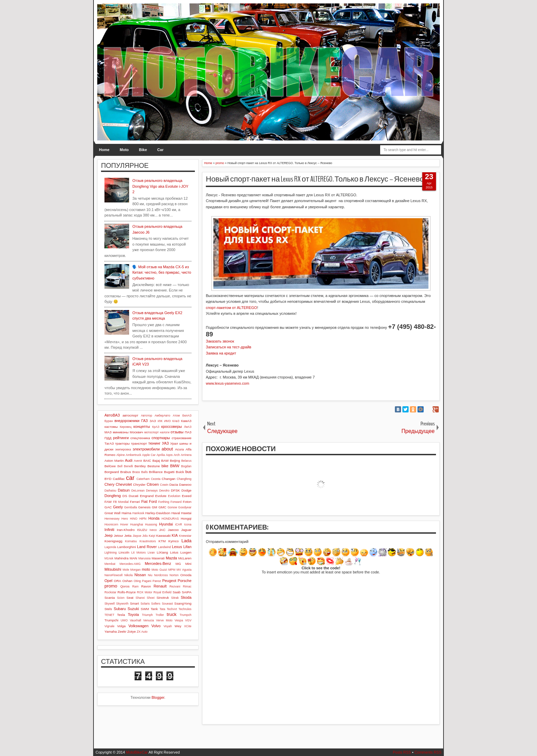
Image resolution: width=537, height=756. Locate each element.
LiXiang (163, 552)
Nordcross (161, 575)
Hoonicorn (111, 524)
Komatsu (131, 541)
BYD (108, 479)
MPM (172, 570)
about (167, 449)
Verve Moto (164, 620)
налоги (165, 432)
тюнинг (154, 443)
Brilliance (156, 472)
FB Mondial (121, 502)
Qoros (125, 586)
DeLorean (138, 491)
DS (125, 496)
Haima (127, 513)
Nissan (140, 575)
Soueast (167, 604)
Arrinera (186, 455)
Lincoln (124, 552)
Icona (188, 524)
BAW (165, 461)
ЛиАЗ (188, 427)
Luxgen (186, 552)
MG (178, 564)
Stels (108, 609)
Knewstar (185, 536)
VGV (188, 620)
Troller (160, 615)
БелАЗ (187, 416)
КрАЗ (156, 427)
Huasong (151, 524)
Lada (186, 541)
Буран (109, 421)
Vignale (109, 626)
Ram (135, 586)
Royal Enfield (163, 592)
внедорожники (127, 421)
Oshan (127, 581)
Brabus (126, 472)
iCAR (179, 524)
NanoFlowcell (114, 575)
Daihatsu (110, 491)
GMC (163, 507)
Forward (176, 502)
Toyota (133, 615)
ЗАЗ (153, 421)
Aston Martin (114, 461)
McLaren (185, 558)
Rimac (187, 586)
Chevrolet (124, 484)
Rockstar (110, 592)
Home (104, 150)
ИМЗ (167, 421)
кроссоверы (172, 426)
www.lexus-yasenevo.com (228, 383)
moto (146, 569)
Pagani (147, 581)
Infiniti (109, 530)
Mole (126, 570)
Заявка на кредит (221, 353)
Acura (179, 449)
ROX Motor (145, 592)
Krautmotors (148, 541)
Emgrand (147, 496)
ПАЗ (188, 432)
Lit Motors (139, 553)
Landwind (164, 547)
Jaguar (186, 530)
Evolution (174, 496)
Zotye (132, 631)
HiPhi (143, 519)
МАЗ (108, 432)
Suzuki (133, 609)
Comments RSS (428, 752)
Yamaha (111, 631)
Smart (134, 603)
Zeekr (122, 631)
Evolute (161, 496)
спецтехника (140, 438)
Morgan (136, 570)
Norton (174, 575)
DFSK (175, 490)
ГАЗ (144, 421)
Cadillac (119, 479)
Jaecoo (173, 530)
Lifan (187, 547)
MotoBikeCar (137, 752)
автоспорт (130, 415)
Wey (178, 626)
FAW (108, 502)
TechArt (172, 609)
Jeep (109, 535)
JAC (162, 530)
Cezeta (156, 479)
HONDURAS (170, 519)
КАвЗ (176, 421)
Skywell (110, 604)
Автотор (146, 416)
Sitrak (175, 598)
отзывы (177, 432)
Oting (137, 581)
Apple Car (149, 455)
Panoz (157, 581)
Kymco (174, 541)
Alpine (121, 455)
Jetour (118, 536)
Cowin (164, 485)
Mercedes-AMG (130, 564)
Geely (118, 507)
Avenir (138, 461)
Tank (154, 609)
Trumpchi (111, 620)
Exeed (187, 496)
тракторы (122, 443)
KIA (175, 535)
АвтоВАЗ (112, 415)
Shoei (151, 598)
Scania (110, 598)
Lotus (174, 552)
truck (172, 614)
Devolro (164, 491)
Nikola (128, 575)
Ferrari (135, 502)
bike (165, 466)
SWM (145, 609)
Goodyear (185, 507)
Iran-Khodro (126, 530)
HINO (134, 519)
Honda (154, 518)
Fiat (144, 501)
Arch (177, 455)
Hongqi (186, 518)
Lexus (177, 547)
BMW (175, 466)
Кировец (126, 427)
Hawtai (186, 513)
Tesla (121, 615)
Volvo (156, 626)
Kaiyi (152, 536)
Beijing (175, 461)
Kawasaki (163, 536)
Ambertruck (133, 455)
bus (188, 472)
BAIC (147, 461)
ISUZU (142, 530)
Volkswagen (139, 626)
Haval (176, 513)
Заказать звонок (220, 341)
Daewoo (185, 485)
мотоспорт (151, 432)
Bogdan (186, 466)
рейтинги (121, 438)
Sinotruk (163, 598)
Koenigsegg (113, 541)
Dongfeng (113, 496)
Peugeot (169, 581)
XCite (188, 626)
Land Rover (147, 547)
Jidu (145, 536)
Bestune (153, 466)
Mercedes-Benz (158, 563)
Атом (177, 416)
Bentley (140, 466)
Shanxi (140, 598)
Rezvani (175, 586)
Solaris (145, 604)
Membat (110, 564)
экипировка (123, 449)
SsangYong (183, 603)
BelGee (110, 466)
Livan (151, 553)
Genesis (144, 507)
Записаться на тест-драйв (229, 347)
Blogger (158, 697)
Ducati (134, 496)
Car (160, 150)
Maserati (158, 558)
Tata (163, 609)
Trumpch (186, 615)
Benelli (128, 466)
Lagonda (110, 547)
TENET (109, 615)
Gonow (172, 507)
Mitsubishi (113, 569)
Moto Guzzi (159, 570)
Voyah (167, 626)
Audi (129, 460)
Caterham (143, 479)
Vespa (179, 620)
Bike (143, 150)
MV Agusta (184, 570)
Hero (125, 519)
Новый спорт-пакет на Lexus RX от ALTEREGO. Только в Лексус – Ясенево (315, 179)
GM (154, 507)
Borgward (112, 472)
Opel (108, 581)
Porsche (185, 581)
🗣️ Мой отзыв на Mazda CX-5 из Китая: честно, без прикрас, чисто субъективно (162, 272)
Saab (177, 592)
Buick (180, 472)
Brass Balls (140, 472)
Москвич (136, 432)
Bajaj (156, 461)
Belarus (186, 461)
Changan (168, 479)
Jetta (128, 536)
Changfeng (184, 479)
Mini (188, 564)
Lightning (111, 553)
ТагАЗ (109, 443)
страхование (182, 438)
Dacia (173, 485)
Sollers (156, 604)
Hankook (139, 513)
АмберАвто (162, 416)
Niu (150, 575)
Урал (174, 443)
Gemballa (131, 507)
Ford (153, 501)
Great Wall (113, 513)
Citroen (153, 484)
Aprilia (161, 455)
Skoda (186, 597)
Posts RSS (402, 752)
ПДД (108, 438)
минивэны (121, 432)
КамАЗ (186, 421)
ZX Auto (142, 632)
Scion (121, 598)
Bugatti (169, 472)
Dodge (186, 490)
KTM (162, 541)
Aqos (169, 455)
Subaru (120, 609)
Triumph (147, 615)
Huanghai (137, 524)
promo (111, 586)
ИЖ (160, 421)
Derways (152, 491)
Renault (160, 586)
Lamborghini (126, 547)
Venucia (148, 620)
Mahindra (121, 558)
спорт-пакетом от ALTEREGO (232, 308)
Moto (124, 150)
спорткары (161, 438)
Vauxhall (135, 620)
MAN (134, 558)
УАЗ (165, 443)
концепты (142, 426)
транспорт (139, 443)
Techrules (185, 609)
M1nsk (109, 558)
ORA (117, 581)
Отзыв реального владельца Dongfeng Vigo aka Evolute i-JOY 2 (160, 186)
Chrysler (139, 485)
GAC (108, 507)
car (130, 478)
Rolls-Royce (127, 592)
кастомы (111, 427)
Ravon (146, 586)
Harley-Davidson (158, 513)
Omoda (186, 575)
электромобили (146, 449)
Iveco (153, 530)
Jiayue (137, 536)
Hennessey (112, 519)
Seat (130, 598)
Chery (109, 484)
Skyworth (122, 604)
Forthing (164, 502)
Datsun (124, 490)
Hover (124, 524)
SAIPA (187, 592)
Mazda (171, 558)
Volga (121, 626)
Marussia (145, 558)
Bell (120, 466)
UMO (124, 620)
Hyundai (166, 524)
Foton (187, 502)
